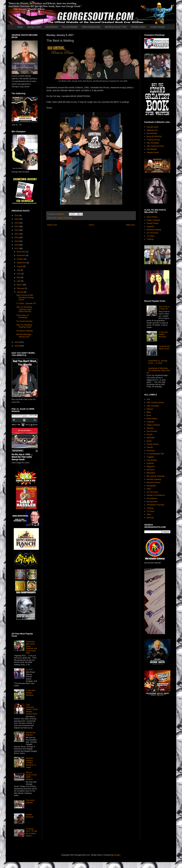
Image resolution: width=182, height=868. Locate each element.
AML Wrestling (153, 143)
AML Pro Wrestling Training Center (24, 326)
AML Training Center (155, 146)
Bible (149, 412)
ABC (149, 399)
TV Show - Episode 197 (26, 303)
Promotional (152, 498)
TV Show (150, 236)
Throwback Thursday (155, 505)
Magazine (151, 466)
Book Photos (152, 217)
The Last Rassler (70, 27)
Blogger (117, 855)
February (21, 288)
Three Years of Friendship (22, 316)
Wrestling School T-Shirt (116, 27)
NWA (149, 489)
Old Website (152, 149)
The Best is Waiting (24, 331)
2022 (17, 230)
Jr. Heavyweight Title (155, 454)
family (149, 441)
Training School (153, 140)
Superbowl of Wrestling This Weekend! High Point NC (158, 370)
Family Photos (153, 223)
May (19, 277)
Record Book (51, 27)
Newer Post (52, 225)
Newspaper (151, 486)
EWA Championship (91, 27)
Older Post (130, 225)
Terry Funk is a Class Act (164, 308)
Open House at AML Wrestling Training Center (25, 297)
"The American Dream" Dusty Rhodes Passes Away (32, 709)
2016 (17, 342)
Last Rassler (152, 460)
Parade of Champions (156, 495)
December (21, 252)
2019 (17, 241)
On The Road (152, 233)
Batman (150, 409)
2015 (17, 346)
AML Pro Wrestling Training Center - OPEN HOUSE (24, 309)
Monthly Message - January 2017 (24, 335)
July (19, 270)
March (20, 285)
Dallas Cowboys (153, 220)
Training (150, 239)
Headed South (153, 152)
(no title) (29, 669)
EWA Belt (151, 438)
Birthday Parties (138, 27)
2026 (17, 215)
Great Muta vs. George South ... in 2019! (158, 362)
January (20, 292)
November (21, 255)
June (19, 274)
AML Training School (155, 402)
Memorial (150, 470)
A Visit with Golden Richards (30, 693)
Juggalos (150, 457)
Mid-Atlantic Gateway (156, 476)
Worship (150, 518)
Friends (150, 447)
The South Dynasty (24, 321)
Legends (60, 218)
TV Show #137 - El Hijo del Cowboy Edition (31, 832)
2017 (17, 248)
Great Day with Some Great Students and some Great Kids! (31, 647)
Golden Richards (30, 816)
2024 (17, 223)
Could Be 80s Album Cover (164, 348)
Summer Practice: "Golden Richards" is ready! (31, 763)
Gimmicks (151, 450)
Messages (68, 218)
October (20, 259)
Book (149, 415)
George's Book (34, 27)
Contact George (158, 27)
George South (152, 127)
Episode (150, 428)
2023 (17, 226)
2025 (17, 219)
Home (20, 27)
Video (149, 514)
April (19, 281)
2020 (17, 237)
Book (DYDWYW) (154, 136)
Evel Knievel (152, 431)
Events (150, 434)
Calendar (150, 422)
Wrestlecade (152, 133)
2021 (17, 234)
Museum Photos (153, 482)
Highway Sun (152, 130)
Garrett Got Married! (31, 734)
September (22, 263)
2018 (17, 245)
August (20, 266)
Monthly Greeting (154, 230)
